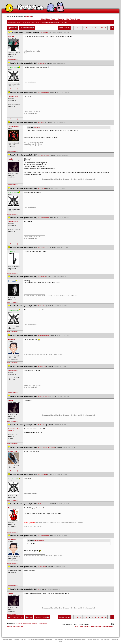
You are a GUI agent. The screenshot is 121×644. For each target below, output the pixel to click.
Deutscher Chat (7, 640)
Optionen (13, 28)
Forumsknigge (75, 19)
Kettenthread (40, 22)
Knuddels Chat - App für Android (24, 640)
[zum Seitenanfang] (12, 59)
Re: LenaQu (41, 188)
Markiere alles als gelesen (15, 627)
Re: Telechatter (44, 32)
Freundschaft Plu (70, 640)
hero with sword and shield (30, 624)
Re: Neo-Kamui (42, 306)
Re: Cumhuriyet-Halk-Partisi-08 (47, 447)
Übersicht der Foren (48, 19)
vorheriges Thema (16, 617)
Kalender (61, 19)
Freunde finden (59, 640)
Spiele (79, 640)
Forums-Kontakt (79, 627)
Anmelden (29, 16)
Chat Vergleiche (105, 640)
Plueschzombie (39, 541)
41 (106, 28)
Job (60, 641)
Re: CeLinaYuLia (43, 475)
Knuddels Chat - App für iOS (44, 640)
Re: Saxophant (42, 277)
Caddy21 (37, 127)
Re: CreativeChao (43, 248)
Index (29, 617)
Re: (39, 589)
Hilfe (67, 19)
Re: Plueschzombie (43, 93)
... (81, 28)
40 (102, 28)
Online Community (93, 640)
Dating (84, 640)
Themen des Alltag (28, 22)
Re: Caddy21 (42, 63)
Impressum (115, 640)
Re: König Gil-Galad (44, 155)
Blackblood (19, 624)
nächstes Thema (42, 617)
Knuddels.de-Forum (14, 22)
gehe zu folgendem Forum (70, 624)
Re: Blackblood (42, 425)
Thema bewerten (27, 28)
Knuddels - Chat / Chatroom (93, 627)
